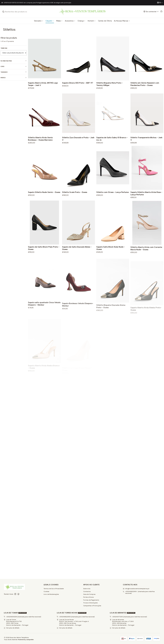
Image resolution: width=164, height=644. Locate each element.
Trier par (4, 48)
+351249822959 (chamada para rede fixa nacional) (76, 617)
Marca (14, 78)
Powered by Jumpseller (26, 640)
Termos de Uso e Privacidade (54, 589)
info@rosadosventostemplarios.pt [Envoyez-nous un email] (136, 589)
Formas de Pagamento (91, 600)
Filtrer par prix (14, 61)
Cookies (46, 591)
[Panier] (161, 12)
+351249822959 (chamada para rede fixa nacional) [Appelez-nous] (139, 592)
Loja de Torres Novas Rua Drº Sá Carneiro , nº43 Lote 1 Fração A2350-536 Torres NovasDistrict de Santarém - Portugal (73, 622)
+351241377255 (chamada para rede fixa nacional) (128, 617)
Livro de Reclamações (51, 594)
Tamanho (14, 72)
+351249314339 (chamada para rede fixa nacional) (22, 617)
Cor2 (14, 67)
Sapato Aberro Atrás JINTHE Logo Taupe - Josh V (43, 84)
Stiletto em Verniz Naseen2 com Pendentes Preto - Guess (145, 84)
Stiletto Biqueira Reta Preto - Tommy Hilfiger (110, 84)
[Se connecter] (151, 12)
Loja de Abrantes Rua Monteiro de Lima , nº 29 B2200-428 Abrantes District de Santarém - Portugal (122, 622)
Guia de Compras (89, 594)
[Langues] (160, 3)
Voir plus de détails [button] (12, 628)
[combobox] (15, 12)
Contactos (87, 591)
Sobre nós (87, 589)
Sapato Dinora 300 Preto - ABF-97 (78, 83)
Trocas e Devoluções (90, 603)
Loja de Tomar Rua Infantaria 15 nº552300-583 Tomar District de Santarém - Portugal (16, 622)
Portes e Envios (89, 597)
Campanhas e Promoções (92, 606)
